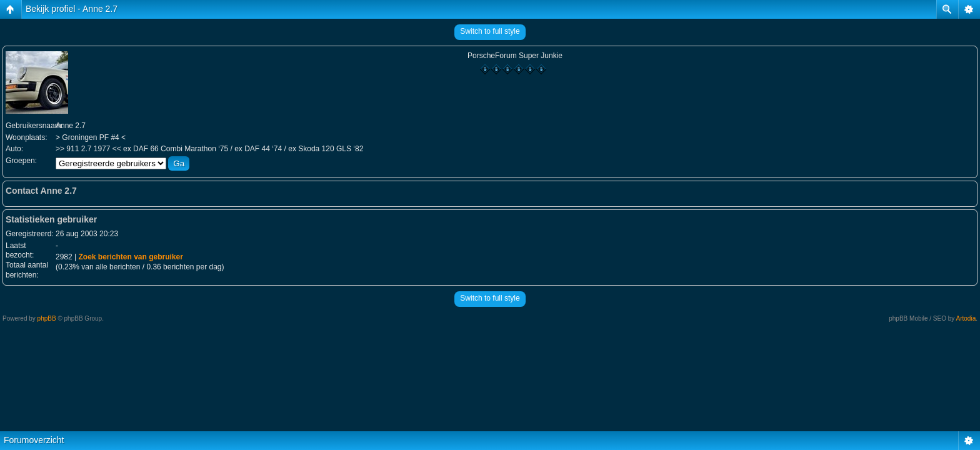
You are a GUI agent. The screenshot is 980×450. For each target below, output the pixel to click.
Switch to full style (490, 31)
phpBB (47, 318)
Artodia (966, 318)
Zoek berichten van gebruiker (130, 257)
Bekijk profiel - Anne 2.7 (72, 9)
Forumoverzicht (34, 440)
